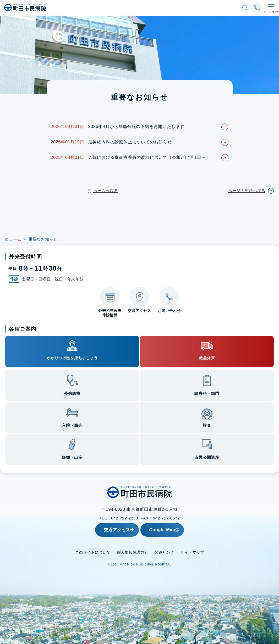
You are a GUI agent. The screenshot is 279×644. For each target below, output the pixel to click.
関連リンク (164, 552)
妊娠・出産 (72, 457)
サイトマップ (192, 552)
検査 (207, 425)
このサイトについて (93, 552)
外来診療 (72, 393)
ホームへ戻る (106, 191)
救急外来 (207, 358)
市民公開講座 (207, 457)
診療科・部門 (207, 393)
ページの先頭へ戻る (247, 191)
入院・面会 (72, 425)
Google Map (175, 530)
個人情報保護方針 (133, 552)
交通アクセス (110, 530)
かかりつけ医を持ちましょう (72, 358)
